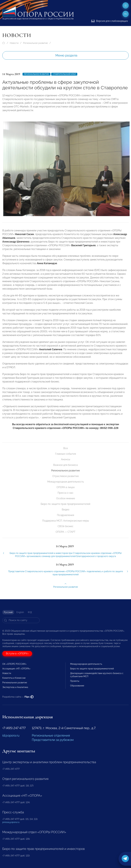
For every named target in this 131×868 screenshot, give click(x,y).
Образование (77, 686)
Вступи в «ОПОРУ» (17, 654)
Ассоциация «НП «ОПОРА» (16, 669)
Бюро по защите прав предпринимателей (65, 504)
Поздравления (65, 515)
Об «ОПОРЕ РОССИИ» (14, 664)
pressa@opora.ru (11, 822)
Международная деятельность (66, 482)
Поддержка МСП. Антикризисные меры (66, 521)
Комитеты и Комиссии (14, 678)
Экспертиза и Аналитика (15, 687)
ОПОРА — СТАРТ (65, 532)
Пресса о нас (65, 493)
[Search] (21, 620)
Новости (14, 43)
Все (66, 448)
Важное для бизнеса (65, 465)
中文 (30, 612)
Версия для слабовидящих (110, 21)
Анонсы (66, 459)
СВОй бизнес (65, 526)
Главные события (65, 454)
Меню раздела (66, 55)
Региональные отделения (51, 735)
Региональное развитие (35, 43)
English (20, 612)
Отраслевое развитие (65, 476)
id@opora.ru (11, 735)
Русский (8, 612)
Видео (66, 510)
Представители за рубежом (53, 740)
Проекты (75, 681)
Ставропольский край (64, 74)
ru (126, 14)
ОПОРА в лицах (66, 487)
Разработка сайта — (18, 697)
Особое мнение (66, 498)
